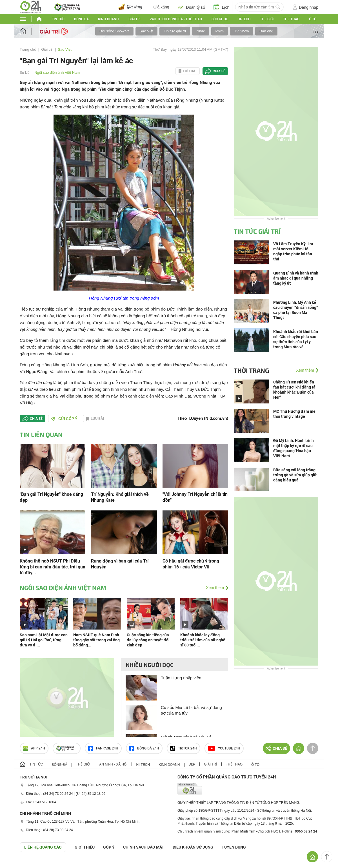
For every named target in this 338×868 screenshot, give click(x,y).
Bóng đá (81, 19)
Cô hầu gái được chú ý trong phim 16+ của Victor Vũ (191, 564)
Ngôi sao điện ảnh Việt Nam (57, 72)
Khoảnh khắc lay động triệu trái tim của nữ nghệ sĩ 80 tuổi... (203, 640)
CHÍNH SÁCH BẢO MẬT (144, 847)
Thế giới (267, 19)
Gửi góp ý (64, 419)
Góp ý (109, 847)
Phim (220, 31)
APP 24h (34, 748)
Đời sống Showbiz (114, 31)
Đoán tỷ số (191, 7)
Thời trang (251, 370)
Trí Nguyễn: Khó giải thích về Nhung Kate (120, 497)
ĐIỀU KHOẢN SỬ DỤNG (193, 847)
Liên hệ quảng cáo (43, 847)
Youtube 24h (224, 748)
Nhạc (201, 31)
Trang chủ (28, 49)
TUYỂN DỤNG (234, 847)
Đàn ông (266, 31)
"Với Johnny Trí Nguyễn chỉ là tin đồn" (195, 497)
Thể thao (291, 19)
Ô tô (313, 19)
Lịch (222, 7)
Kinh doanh (108, 19)
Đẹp (192, 764)
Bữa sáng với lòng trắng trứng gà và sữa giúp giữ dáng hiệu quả (295, 475)
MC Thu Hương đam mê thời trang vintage (294, 414)
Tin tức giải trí (175, 31)
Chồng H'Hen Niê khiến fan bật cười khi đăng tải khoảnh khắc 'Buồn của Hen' (295, 390)
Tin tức (58, 19)
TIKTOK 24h (184, 748)
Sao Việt (147, 31)
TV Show (242, 31)
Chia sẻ (219, 71)
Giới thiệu (85, 847)
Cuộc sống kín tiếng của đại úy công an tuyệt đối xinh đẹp (148, 640)
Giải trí (134, 19)
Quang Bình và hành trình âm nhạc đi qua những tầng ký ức (296, 278)
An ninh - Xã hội (113, 764)
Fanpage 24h (103, 748)
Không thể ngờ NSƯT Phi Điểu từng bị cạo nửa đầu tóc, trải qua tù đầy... (53, 567)
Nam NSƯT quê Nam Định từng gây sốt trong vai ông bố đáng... (96, 640)
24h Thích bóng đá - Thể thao (176, 19)
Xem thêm (215, 588)
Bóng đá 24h (144, 748)
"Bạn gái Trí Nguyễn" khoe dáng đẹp (51, 497)
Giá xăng (161, 7)
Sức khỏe (220, 19)
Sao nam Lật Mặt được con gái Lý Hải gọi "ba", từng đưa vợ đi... (44, 640)
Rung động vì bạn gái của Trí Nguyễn (120, 564)
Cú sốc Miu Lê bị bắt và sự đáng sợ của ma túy (191, 710)
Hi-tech (244, 19)
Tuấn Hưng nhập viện (181, 678)
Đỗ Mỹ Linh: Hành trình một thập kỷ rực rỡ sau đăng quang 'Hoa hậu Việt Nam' (293, 448)
